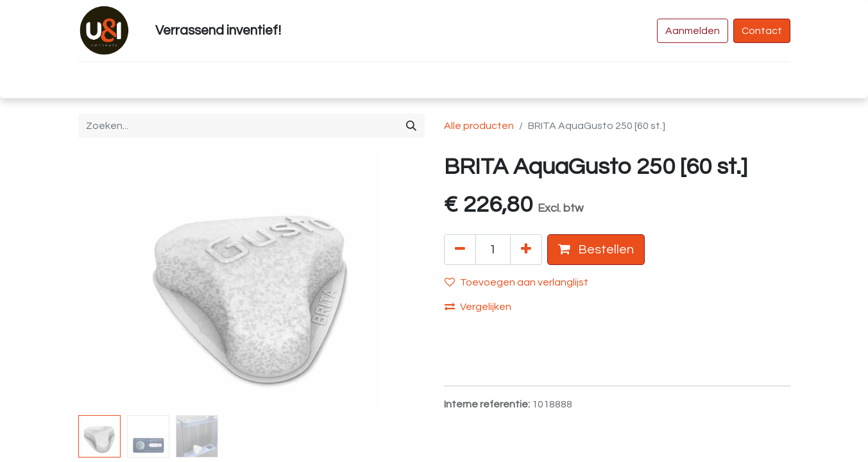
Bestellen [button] (596, 249)
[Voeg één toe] (526, 250)
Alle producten (479, 126)
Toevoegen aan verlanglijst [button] (516, 282)
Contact (762, 31)
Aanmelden (693, 31)
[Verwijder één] (460, 250)
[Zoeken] (411, 126)
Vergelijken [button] (478, 306)
